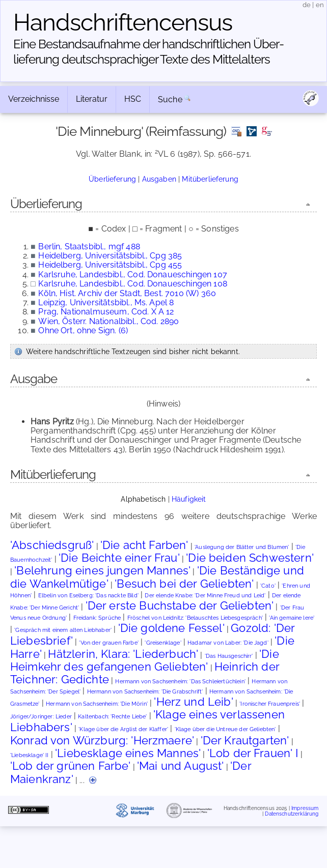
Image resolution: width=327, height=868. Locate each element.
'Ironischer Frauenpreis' (270, 704)
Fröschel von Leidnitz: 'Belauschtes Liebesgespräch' (195, 618)
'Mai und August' (181, 766)
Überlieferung (112, 179)
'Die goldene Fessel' (171, 628)
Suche (170, 99)
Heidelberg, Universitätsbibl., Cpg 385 (110, 256)
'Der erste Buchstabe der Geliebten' (180, 605)
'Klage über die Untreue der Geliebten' (225, 729)
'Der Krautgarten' (245, 740)
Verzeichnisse (34, 99)
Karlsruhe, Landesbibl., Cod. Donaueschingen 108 (133, 284)
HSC (133, 99)
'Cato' (268, 586)
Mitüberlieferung (210, 179)
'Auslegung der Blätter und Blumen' (242, 547)
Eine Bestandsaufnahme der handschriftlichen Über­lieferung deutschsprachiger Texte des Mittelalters (149, 52)
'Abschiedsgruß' (52, 545)
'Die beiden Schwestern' (250, 558)
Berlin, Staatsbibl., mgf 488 (89, 247)
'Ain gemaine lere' (292, 618)
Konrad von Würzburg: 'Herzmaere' (102, 740)
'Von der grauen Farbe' (109, 643)
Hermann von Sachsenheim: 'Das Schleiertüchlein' (180, 682)
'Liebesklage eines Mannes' (128, 753)
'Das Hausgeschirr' (229, 656)
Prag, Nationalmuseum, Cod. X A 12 (106, 312)
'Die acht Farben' (144, 545)
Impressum (305, 808)
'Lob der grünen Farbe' (71, 766)
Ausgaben (159, 179)
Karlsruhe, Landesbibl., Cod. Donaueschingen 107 (133, 274)
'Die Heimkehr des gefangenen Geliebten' (145, 660)
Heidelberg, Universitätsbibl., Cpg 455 (110, 265)
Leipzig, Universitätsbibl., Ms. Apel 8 (106, 302)
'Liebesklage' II (30, 755)
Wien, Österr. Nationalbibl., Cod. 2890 (108, 321)
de (307, 5)
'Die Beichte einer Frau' (119, 558)
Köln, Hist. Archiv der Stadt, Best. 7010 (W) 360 (127, 293)
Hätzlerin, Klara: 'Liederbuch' (123, 654)
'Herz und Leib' (193, 702)
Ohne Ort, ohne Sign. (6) (83, 330)
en (320, 5)
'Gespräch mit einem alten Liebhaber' (63, 630)
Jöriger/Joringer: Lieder (41, 717)
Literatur (92, 99)
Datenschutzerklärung (292, 814)
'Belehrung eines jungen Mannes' (102, 570)
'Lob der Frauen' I (253, 753)
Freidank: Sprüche (97, 618)
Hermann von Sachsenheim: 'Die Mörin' (97, 704)
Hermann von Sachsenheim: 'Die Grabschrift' (145, 692)
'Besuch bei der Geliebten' (184, 584)
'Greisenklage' (163, 643)
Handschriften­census (123, 22)
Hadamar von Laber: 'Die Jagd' (228, 643)
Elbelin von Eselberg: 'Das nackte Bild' (88, 596)
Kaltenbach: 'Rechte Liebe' (112, 717)
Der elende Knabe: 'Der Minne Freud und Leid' (205, 596)
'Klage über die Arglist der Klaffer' (123, 729)
